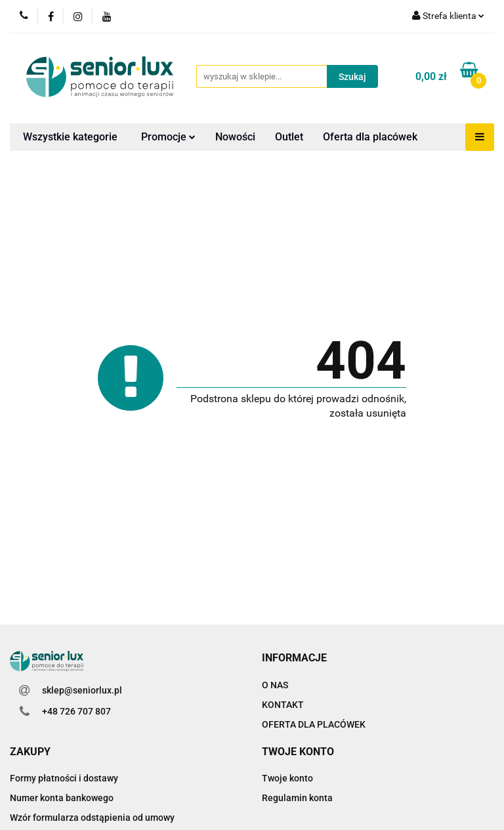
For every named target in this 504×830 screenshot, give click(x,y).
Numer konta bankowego (62, 798)
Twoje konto (287, 778)
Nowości (235, 137)
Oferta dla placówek (370, 137)
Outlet (289, 137)
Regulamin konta (297, 798)
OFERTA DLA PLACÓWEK (314, 724)
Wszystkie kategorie (70, 137)
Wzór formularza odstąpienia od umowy (92, 818)
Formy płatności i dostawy (64, 778)
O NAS (275, 685)
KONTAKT (283, 705)
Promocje (168, 137)
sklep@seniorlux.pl (82, 690)
